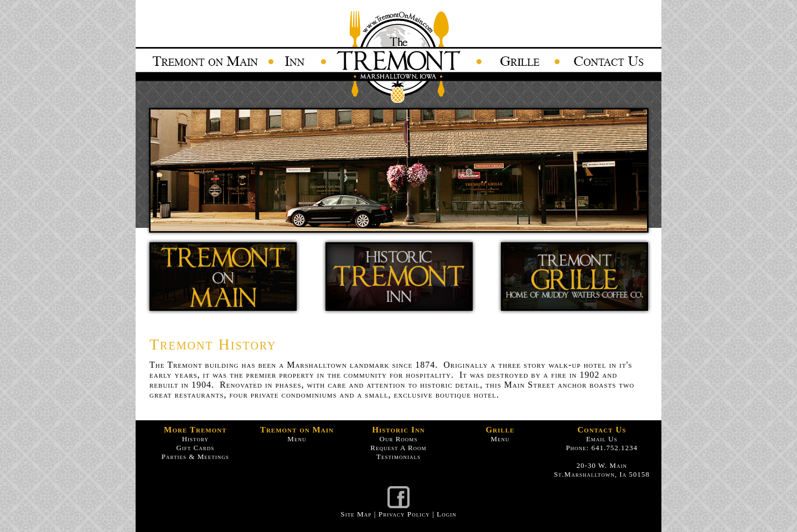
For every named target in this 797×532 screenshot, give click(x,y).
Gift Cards (195, 448)
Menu (297, 439)
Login (447, 514)
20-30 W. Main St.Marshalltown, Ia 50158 (602, 470)
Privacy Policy (404, 514)
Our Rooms (399, 439)
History (195, 439)
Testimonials (398, 457)
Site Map (356, 514)
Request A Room (398, 448)
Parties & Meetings (195, 457)
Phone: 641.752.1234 (602, 448)
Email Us (602, 439)
